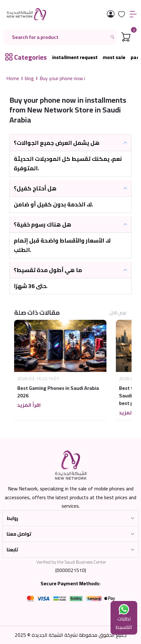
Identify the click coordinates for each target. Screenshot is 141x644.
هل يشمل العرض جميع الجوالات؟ (57, 143)
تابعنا (12, 550)
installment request (75, 57)
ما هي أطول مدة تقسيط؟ (48, 270)
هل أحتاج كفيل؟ (35, 188)
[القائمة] (133, 14)
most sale (114, 57)
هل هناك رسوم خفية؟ (43, 224)
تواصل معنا (19, 534)
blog (29, 78)
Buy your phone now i (62, 78)
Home (13, 78)
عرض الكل (118, 313)
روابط (12, 518)
